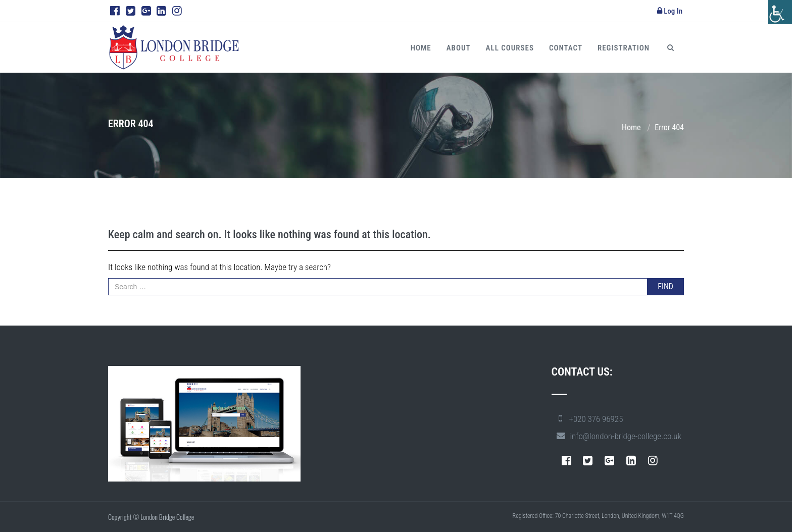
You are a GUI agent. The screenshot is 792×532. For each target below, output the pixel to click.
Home (421, 48)
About (459, 48)
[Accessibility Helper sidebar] (780, 12)
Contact (566, 48)
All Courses (510, 48)
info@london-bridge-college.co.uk (626, 436)
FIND (665, 286)
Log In (670, 11)
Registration (624, 48)
